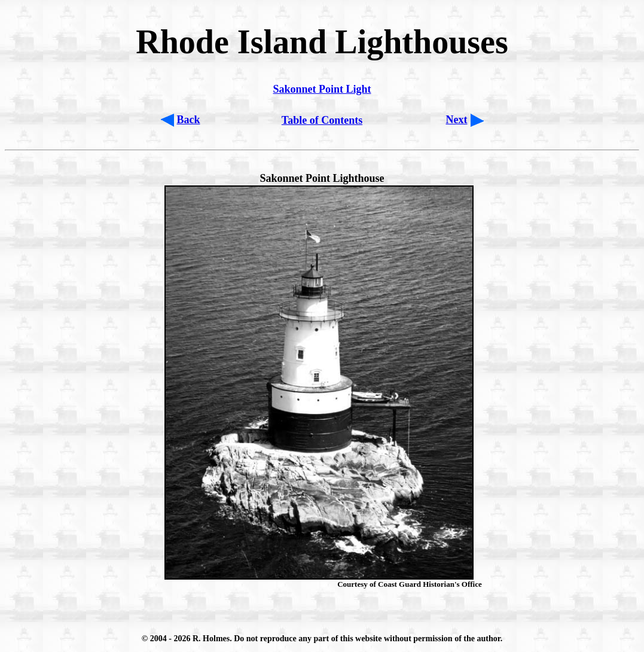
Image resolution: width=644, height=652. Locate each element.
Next (457, 120)
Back (189, 120)
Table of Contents (322, 120)
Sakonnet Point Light (322, 89)
